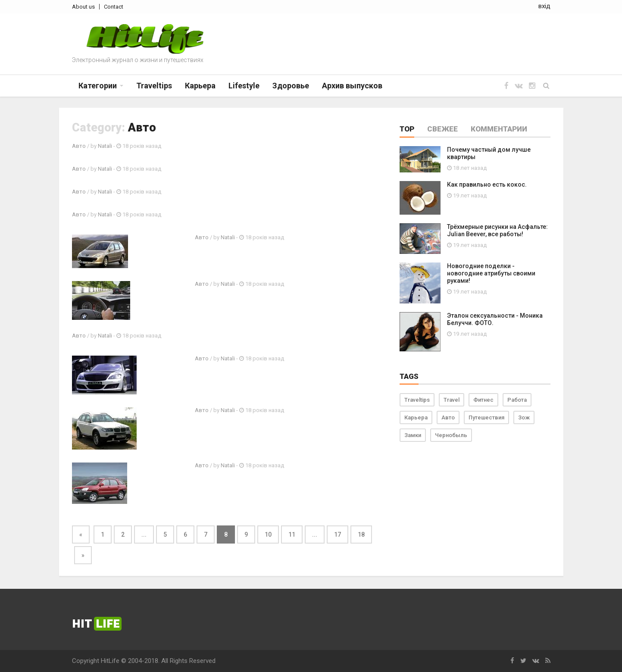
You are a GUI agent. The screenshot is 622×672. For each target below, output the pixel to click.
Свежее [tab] (442, 129)
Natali (105, 146)
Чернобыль (451, 435)
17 (338, 534)
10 (268, 534)
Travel (452, 400)
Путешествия (486, 417)
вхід (544, 6)
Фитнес (483, 400)
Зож (524, 417)
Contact (114, 7)
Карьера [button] (200, 86)
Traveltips (417, 400)
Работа (517, 400)
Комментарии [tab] (499, 129)
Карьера (416, 417)
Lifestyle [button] (244, 86)
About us (83, 7)
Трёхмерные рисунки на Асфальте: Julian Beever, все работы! (497, 230)
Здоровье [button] (291, 86)
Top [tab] (407, 129)
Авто (79, 146)
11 (292, 534)
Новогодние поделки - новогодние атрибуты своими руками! (491, 273)
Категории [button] (98, 86)
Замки (413, 435)
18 (361, 534)
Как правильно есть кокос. (487, 184)
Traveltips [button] (154, 86)
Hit (97, 624)
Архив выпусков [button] (352, 86)
